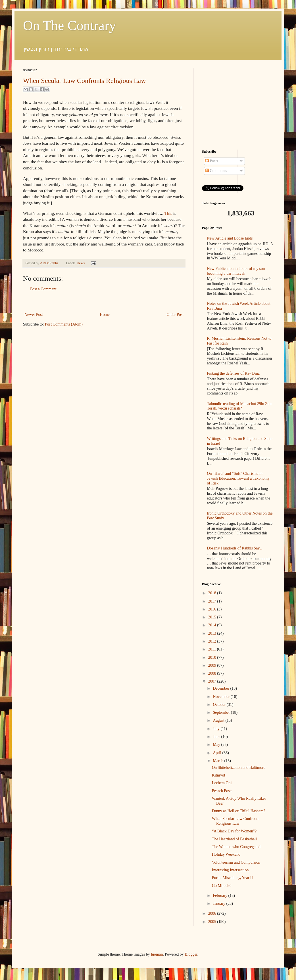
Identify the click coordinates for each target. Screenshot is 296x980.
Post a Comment (43, 289)
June (217, 737)
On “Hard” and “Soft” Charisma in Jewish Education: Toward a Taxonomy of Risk (238, 478)
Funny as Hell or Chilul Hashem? (239, 811)
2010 (213, 657)
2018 (213, 593)
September (222, 713)
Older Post (175, 315)
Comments (216, 171)
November (222, 697)
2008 (213, 673)
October (220, 705)
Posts (212, 161)
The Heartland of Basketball (234, 839)
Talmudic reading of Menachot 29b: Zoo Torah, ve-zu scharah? (239, 406)
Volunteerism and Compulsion (236, 862)
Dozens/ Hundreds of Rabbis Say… (235, 548)
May (217, 745)
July (217, 729)
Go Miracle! (222, 886)
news (81, 263)
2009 (213, 665)
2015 (213, 617)
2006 (213, 913)
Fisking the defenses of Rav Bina (233, 373)
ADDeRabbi (49, 263)
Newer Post (34, 315)
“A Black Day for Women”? (234, 831)
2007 (213, 681)
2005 (213, 922)
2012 (213, 641)
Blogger (191, 954)
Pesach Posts (222, 791)
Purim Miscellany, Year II (232, 878)
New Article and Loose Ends (230, 238)
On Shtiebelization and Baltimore (239, 768)
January (219, 904)
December (221, 688)
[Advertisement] (104, 302)
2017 (213, 601)
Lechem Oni (222, 783)
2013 (213, 633)
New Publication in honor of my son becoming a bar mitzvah (236, 271)
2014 (213, 625)
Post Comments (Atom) (64, 324)
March (218, 761)
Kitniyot (219, 775)
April (217, 753)
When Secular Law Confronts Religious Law (85, 81)
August (219, 720)
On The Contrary (69, 25)
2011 (213, 649)
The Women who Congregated (236, 847)
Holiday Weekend (226, 854)
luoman (157, 954)
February (220, 896)
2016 (213, 609)
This (168, 213)
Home (105, 315)
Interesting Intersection (230, 870)
